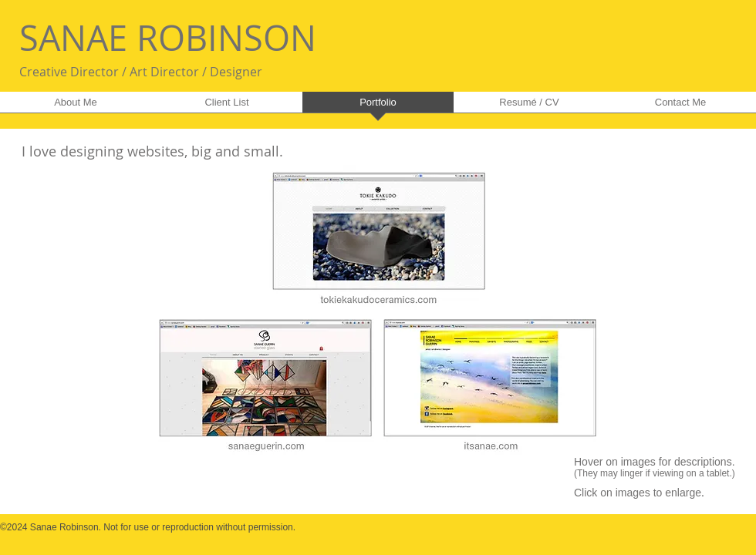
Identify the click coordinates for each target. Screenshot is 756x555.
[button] (378, 308)
